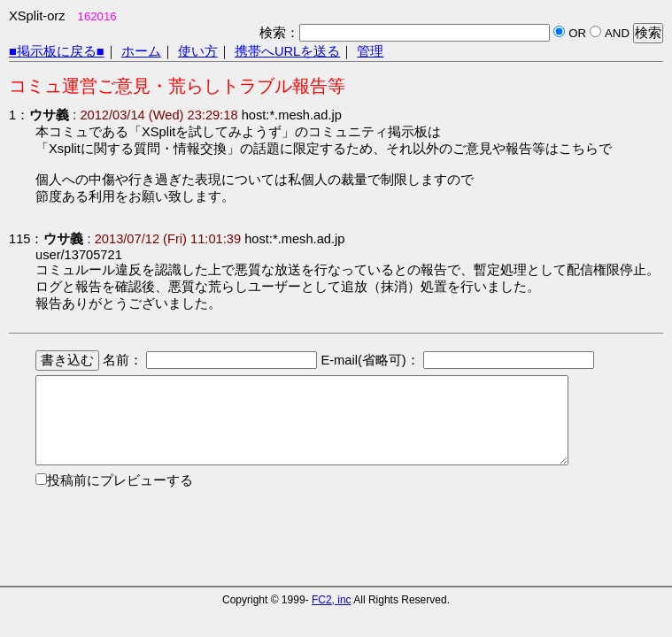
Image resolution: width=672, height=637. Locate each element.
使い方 (198, 51)
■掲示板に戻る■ (57, 51)
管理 (370, 51)
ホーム (141, 51)
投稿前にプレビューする (120, 480)
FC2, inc (332, 600)
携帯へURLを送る (287, 51)
